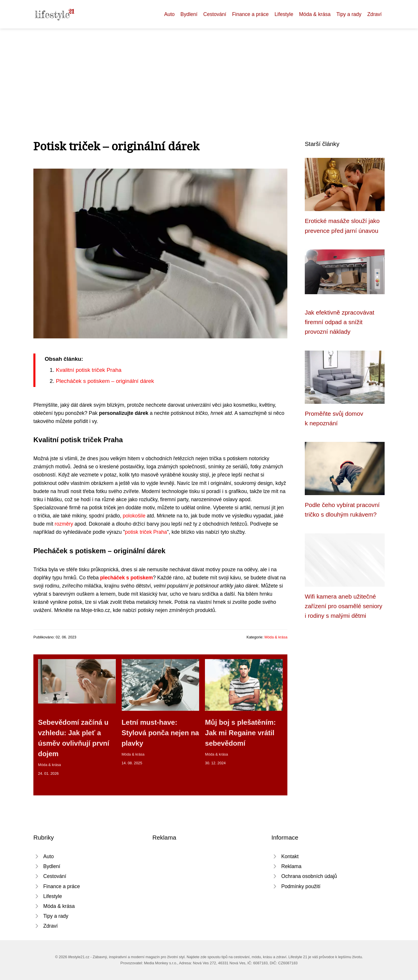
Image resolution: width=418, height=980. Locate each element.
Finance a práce (250, 14)
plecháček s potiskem (127, 578)
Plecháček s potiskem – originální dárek (105, 381)
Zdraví (374, 14)
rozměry (64, 524)
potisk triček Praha (146, 532)
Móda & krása (315, 14)
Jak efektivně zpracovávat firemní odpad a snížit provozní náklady (339, 322)
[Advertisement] (209, 72)
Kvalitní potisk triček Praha (89, 370)
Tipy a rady (349, 14)
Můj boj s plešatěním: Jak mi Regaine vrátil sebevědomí (240, 733)
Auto (169, 14)
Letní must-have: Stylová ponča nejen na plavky (160, 733)
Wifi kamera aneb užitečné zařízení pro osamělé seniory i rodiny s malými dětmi (344, 606)
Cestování (215, 14)
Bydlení (189, 14)
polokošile (134, 516)
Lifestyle (284, 14)
